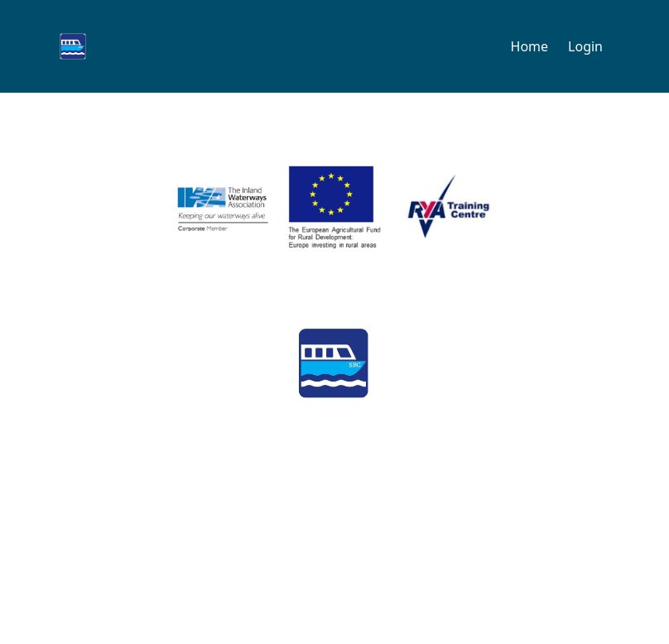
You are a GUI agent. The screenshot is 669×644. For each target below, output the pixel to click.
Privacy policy (351, 561)
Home (530, 46)
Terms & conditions (499, 561)
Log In (626, 565)
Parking (238, 561)
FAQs (152, 561)
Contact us (56, 561)
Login (585, 46)
